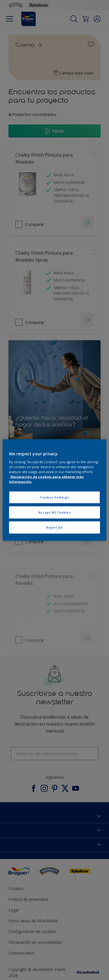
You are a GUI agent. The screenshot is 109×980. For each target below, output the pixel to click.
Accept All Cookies (54, 512)
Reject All (54, 527)
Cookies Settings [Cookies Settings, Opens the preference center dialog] (54, 497)
